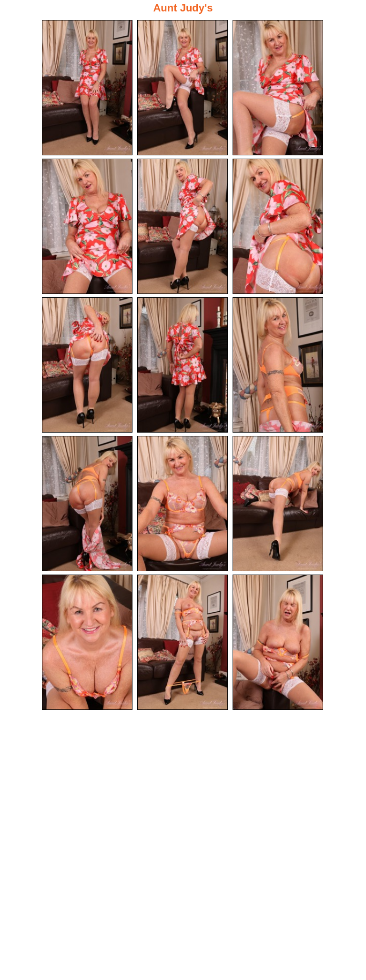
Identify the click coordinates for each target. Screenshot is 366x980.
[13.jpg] (87, 642)
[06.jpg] (278, 226)
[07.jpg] (87, 365)
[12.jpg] (278, 504)
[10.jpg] (87, 504)
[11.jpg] (183, 504)
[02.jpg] (183, 88)
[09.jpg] (278, 365)
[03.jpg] (278, 88)
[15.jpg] (278, 642)
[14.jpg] (183, 642)
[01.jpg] (87, 88)
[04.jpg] (87, 226)
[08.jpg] (183, 365)
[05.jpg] (183, 226)
